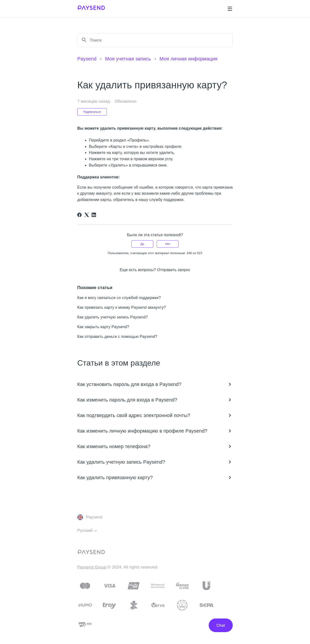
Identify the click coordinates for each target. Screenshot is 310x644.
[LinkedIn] (94, 215)
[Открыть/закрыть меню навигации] (230, 9)
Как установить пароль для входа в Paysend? (155, 384)
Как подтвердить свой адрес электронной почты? (155, 415)
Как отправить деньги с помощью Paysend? (117, 337)
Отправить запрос (174, 270)
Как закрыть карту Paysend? (103, 327)
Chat (221, 625)
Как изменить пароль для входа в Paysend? (155, 400)
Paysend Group (92, 567)
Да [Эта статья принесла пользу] (142, 244)
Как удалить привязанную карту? (155, 477)
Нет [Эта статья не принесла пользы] (168, 244)
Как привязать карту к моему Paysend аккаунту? (122, 307)
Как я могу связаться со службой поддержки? (119, 298)
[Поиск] (159, 40)
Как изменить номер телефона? (155, 446)
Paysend (87, 59)
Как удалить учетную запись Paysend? (112, 317)
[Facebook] (79, 215)
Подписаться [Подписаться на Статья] (92, 112)
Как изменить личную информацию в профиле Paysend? (155, 431)
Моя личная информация (188, 59)
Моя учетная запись (128, 59)
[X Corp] (87, 215)
